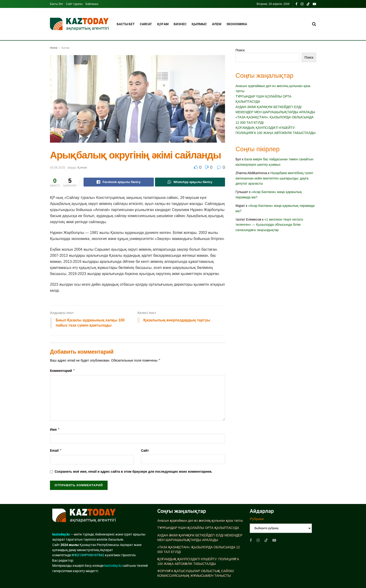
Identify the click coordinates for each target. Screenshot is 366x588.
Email (56, 451)
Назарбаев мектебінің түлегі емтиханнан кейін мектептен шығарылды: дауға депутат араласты (274, 178)
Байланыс (92, 4)
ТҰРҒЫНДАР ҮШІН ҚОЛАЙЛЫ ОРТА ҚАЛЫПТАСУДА (198, 528)
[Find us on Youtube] (274, 540)
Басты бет (57, 4)
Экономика (237, 24)
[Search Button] (314, 24)
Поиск (240, 50)
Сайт (145, 451)
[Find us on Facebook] (251, 540)
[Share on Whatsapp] (190, 182)
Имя (55, 430)
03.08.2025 (58, 167)
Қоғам (163, 24)
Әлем (217, 24)
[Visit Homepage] (79, 24)
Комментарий (63, 371)
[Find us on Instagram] (258, 540)
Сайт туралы (74, 4)
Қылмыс (199, 24)
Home (54, 48)
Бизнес (180, 24)
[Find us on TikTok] (308, 4)
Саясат (146, 24)
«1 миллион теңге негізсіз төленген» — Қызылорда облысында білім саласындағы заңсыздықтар (269, 225)
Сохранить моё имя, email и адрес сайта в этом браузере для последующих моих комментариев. (134, 472)
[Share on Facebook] (119, 182)
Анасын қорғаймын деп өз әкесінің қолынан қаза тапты (200, 521)
